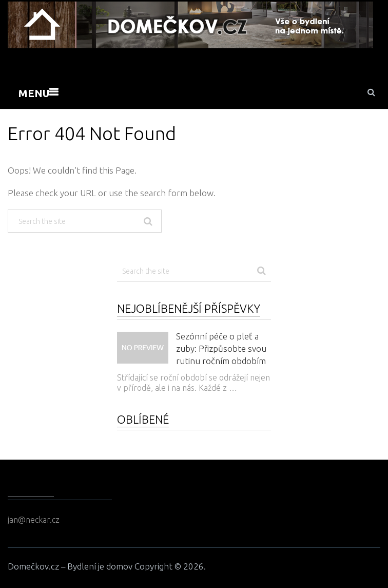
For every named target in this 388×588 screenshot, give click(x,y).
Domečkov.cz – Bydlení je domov (70, 566)
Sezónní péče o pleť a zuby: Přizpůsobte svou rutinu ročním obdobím (221, 348)
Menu (34, 93)
